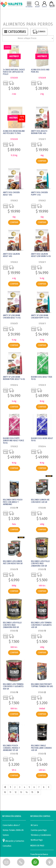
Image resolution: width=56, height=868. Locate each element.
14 (27, 792)
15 (32, 792)
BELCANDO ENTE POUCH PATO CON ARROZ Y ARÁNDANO (13, 502)
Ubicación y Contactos (13, 840)
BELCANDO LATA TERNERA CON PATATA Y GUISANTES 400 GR (41, 625)
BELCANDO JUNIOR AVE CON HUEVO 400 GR (40, 501)
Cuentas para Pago (39, 830)
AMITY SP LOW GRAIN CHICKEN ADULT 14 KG (12, 316)
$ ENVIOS (39, 32)
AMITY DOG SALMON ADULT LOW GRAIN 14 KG (41, 255)
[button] (6, 862)
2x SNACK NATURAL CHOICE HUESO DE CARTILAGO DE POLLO (14, 72)
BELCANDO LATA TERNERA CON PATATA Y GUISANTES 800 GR (13, 686)
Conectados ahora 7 (11, 825)
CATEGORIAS (15, 32)
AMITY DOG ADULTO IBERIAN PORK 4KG (39, 132)
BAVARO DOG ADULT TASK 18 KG (42, 378)
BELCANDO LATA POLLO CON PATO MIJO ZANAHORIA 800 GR (12, 625)
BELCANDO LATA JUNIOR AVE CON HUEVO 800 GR (13, 562)
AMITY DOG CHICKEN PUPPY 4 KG (39, 194)
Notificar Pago (37, 840)
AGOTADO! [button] (14, 56)
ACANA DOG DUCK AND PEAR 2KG (40, 71)
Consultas (7, 846)
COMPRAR (42, 161)
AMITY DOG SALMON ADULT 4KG (11, 255)
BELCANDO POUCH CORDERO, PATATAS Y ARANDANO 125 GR (11, 748)
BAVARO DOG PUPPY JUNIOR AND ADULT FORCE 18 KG (14, 441)
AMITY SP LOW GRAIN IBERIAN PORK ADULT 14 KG (14, 378)
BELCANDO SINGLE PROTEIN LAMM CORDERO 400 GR (41, 748)
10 (5, 792)
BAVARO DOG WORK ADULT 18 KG (42, 439)
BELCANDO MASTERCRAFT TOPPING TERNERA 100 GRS (42, 685)
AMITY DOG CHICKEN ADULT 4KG (11, 194)
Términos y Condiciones (41, 835)
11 (10, 792)
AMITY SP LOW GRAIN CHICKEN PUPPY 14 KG (40, 316)
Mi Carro (34, 825)
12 (16, 792)
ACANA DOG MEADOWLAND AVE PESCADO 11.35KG (14, 132)
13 (21, 792)
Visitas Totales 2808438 (13, 830)
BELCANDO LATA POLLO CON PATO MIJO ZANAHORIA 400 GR (40, 564)
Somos (6, 835)
